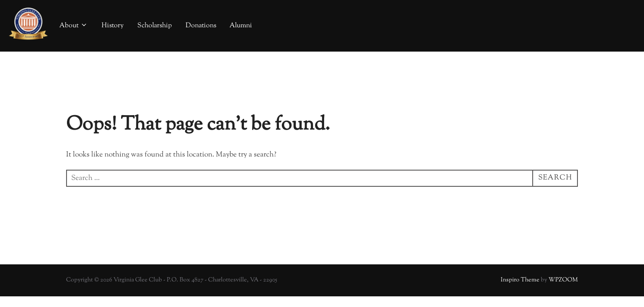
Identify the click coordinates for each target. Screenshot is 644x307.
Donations (201, 26)
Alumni (241, 26)
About (74, 26)
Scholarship (155, 26)
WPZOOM (563, 280)
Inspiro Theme (520, 280)
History (113, 26)
